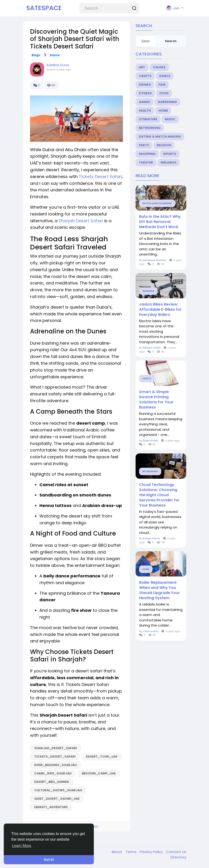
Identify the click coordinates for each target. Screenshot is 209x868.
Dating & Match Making (160, 137)
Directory (178, 857)
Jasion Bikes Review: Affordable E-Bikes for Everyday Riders (160, 310)
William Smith (152, 348)
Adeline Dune (58, 65)
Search (171, 41)
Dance (55, 55)
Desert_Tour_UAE (102, 757)
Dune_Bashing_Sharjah (55, 765)
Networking (150, 128)
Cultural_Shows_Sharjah (58, 790)
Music (170, 119)
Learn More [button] (22, 846)
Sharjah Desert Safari (81, 221)
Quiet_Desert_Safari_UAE (57, 799)
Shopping (147, 154)
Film (162, 85)
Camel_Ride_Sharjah (53, 773)
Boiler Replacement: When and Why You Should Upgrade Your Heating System (160, 590)
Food (164, 93)
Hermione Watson (154, 260)
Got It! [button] (49, 860)
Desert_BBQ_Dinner (52, 782)
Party (144, 145)
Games (144, 102)
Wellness (169, 162)
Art (142, 67)
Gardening (167, 102)
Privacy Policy (152, 852)
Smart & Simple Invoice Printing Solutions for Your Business (156, 400)
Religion (164, 145)
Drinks (145, 85)
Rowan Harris (151, 538)
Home (163, 111)
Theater (146, 162)
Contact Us (176, 852)
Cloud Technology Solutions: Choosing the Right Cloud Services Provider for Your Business (159, 495)
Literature (148, 119)
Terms (131, 852)
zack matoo (150, 631)
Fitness (145, 93)
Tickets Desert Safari (100, 177)
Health (145, 111)
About (117, 852)
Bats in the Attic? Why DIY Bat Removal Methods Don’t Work (160, 222)
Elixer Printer (150, 441)
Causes (159, 67)
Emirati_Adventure (51, 807)
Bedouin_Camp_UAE (99, 773)
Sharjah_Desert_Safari (56, 748)
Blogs (36, 55)
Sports (170, 154)
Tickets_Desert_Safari (55, 757)
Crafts (145, 76)
